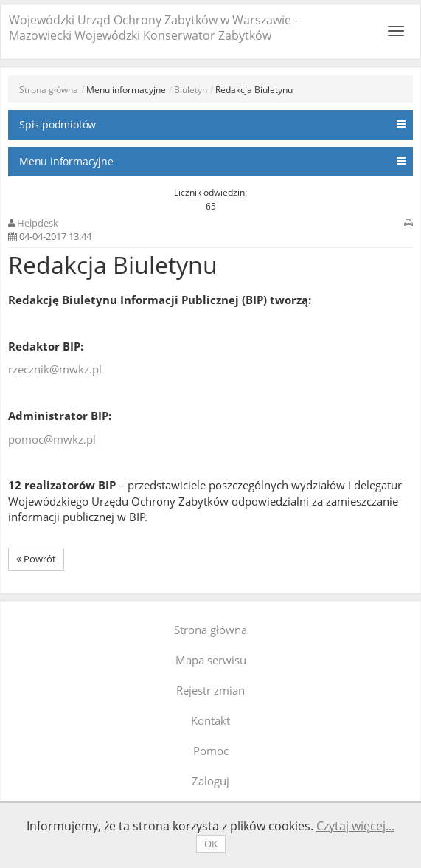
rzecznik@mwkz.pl (55, 369)
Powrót (36, 559)
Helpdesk (38, 223)
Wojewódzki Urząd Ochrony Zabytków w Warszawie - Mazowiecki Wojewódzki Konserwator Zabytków (153, 28)
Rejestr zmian (210, 690)
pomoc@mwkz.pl (52, 439)
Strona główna (49, 90)
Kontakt (210, 720)
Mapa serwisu (211, 660)
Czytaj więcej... (355, 826)
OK (211, 844)
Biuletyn (191, 90)
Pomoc (211, 751)
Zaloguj (210, 781)
